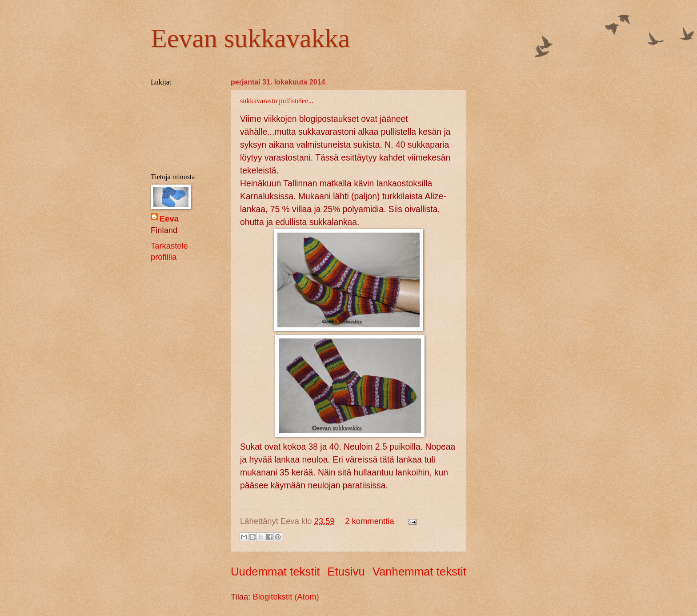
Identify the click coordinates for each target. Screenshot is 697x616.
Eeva (169, 219)
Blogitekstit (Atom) (286, 597)
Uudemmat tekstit (275, 572)
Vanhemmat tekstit (419, 572)
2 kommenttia (369, 521)
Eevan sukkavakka (250, 38)
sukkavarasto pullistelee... (277, 101)
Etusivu (346, 572)
